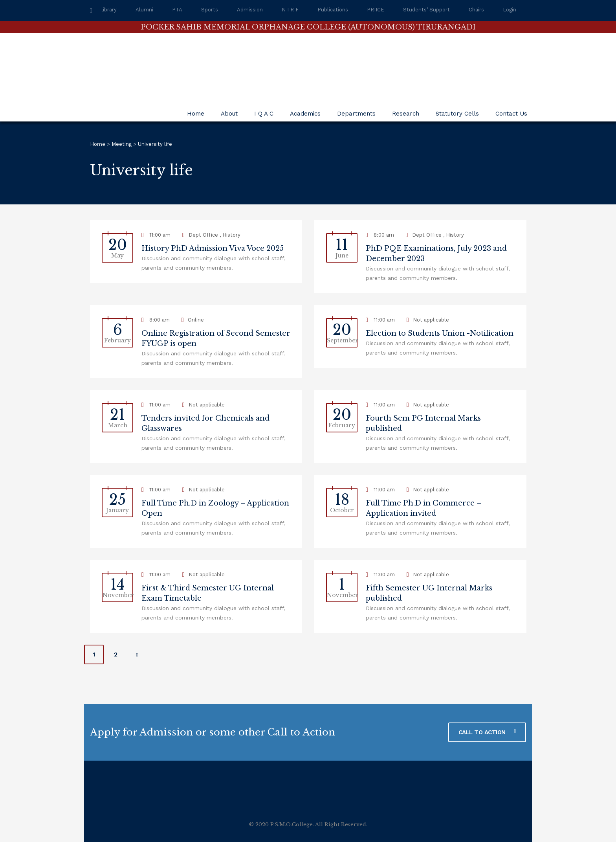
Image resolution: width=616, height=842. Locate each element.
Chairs (476, 10)
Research (406, 114)
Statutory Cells (457, 114)
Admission (250, 10)
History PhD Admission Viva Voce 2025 (213, 248)
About (229, 114)
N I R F (290, 10)
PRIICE (376, 10)
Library (108, 10)
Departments (356, 114)
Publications (333, 10)
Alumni (144, 10)
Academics (305, 114)
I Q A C (264, 114)
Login (510, 10)
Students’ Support (426, 10)
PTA (177, 10)
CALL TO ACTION (487, 732)
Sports (210, 10)
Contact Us (511, 114)
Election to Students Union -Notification (440, 333)
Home (196, 114)
